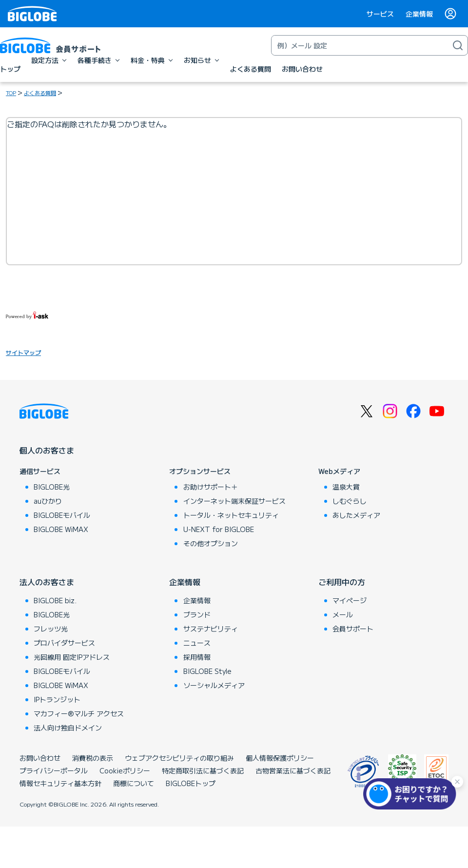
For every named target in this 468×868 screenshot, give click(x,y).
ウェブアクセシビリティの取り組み (179, 758)
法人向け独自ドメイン (68, 728)
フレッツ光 (51, 629)
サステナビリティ (211, 629)
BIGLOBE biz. (55, 600)
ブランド (197, 614)
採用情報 (197, 657)
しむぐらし (350, 501)
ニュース (197, 643)
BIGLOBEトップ (191, 783)
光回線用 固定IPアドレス (72, 657)
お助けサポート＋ (211, 487)
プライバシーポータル (54, 770)
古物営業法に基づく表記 (293, 770)
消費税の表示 (93, 758)
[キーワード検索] (360, 45)
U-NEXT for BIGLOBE (219, 529)
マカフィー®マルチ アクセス (79, 713)
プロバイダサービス (64, 643)
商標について (134, 783)
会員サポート (353, 629)
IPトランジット (57, 699)
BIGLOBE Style (207, 671)
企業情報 (419, 14)
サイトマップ (23, 352)
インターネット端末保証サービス (234, 501)
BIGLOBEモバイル (62, 515)
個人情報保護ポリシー (280, 758)
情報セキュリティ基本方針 (60, 783)
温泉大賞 (346, 487)
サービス (380, 14)
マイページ (350, 600)
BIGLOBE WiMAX (61, 529)
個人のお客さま (47, 450)
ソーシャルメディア (214, 685)
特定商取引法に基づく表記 (203, 770)
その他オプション (211, 543)
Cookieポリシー (125, 770)
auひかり (48, 501)
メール (343, 614)
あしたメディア (356, 515)
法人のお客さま (47, 582)
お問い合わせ (40, 758)
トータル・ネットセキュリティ (231, 515)
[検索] (458, 45)
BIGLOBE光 (52, 487)
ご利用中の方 (342, 582)
